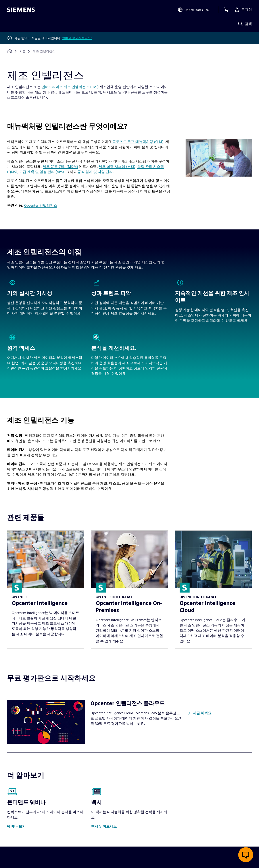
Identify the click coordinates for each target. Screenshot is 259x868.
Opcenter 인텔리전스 (41, 205)
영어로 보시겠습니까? (77, 38)
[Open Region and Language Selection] (193, 10)
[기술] (23, 51)
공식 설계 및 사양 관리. (96, 172)
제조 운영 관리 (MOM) (60, 166)
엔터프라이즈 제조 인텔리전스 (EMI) (70, 87)
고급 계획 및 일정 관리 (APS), (42, 172)
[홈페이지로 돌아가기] (10, 51)
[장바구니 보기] (226, 10)
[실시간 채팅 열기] (246, 855)
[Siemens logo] (21, 10)
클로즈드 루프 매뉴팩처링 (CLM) (138, 142)
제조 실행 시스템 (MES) (117, 166)
